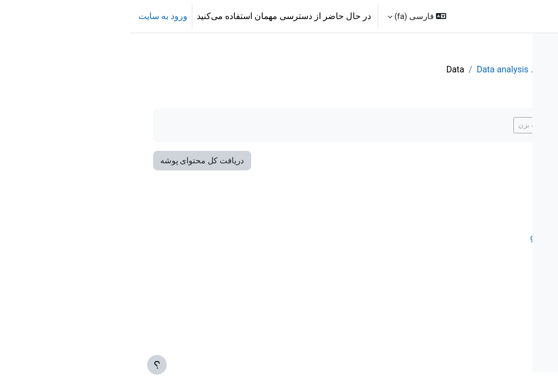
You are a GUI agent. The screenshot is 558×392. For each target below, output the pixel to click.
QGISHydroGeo (352, 69)
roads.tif (327, 256)
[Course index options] (417, 49)
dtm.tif (330, 219)
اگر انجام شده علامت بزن (330, 125)
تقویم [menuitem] (461, 16)
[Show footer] (27, 365)
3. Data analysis (280, 69)
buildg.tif (326, 201)
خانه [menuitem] (487, 16)
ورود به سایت (33, 16)
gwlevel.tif (323, 238)
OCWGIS (530, 16)
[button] (287, 16)
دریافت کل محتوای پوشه (88, 161)
